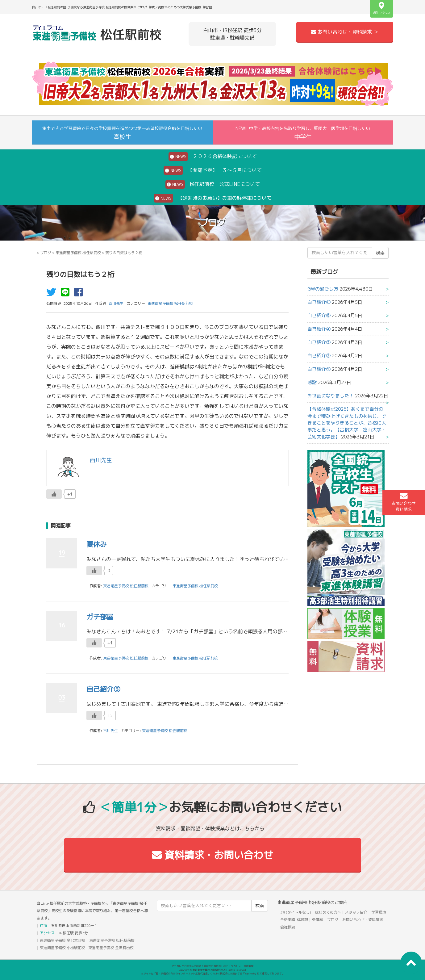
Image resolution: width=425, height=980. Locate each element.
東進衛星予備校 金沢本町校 (62, 940)
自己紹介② (319, 356)
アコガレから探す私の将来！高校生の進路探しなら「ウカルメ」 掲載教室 (213, 966)
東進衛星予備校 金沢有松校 (111, 948)
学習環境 (379, 912)
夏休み (97, 544)
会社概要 (288, 927)
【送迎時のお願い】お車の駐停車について (213, 198)
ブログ (46, 253)
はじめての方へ (328, 912)
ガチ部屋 (100, 617)
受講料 (318, 920)
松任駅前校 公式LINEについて (213, 184)
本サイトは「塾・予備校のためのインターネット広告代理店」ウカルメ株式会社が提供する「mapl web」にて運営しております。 (213, 974)
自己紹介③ (103, 689)
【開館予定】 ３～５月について (213, 170)
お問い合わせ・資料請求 (363, 920)
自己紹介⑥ (319, 302)
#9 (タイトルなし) (296, 912)
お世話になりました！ (331, 396)
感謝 (312, 382)
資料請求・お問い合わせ (212, 855)
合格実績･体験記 (294, 920)
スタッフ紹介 (356, 912)
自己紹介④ (319, 329)
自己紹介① (319, 369)
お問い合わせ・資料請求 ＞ (345, 32)
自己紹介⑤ (319, 315)
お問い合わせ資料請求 (404, 502)
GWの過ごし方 (323, 289)
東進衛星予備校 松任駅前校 (78, 253)
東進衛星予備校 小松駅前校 (62, 948)
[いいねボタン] (54, 494)
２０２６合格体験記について (213, 157)
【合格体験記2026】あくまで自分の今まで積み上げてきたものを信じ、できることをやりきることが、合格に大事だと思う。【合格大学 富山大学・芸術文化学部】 (347, 423)
